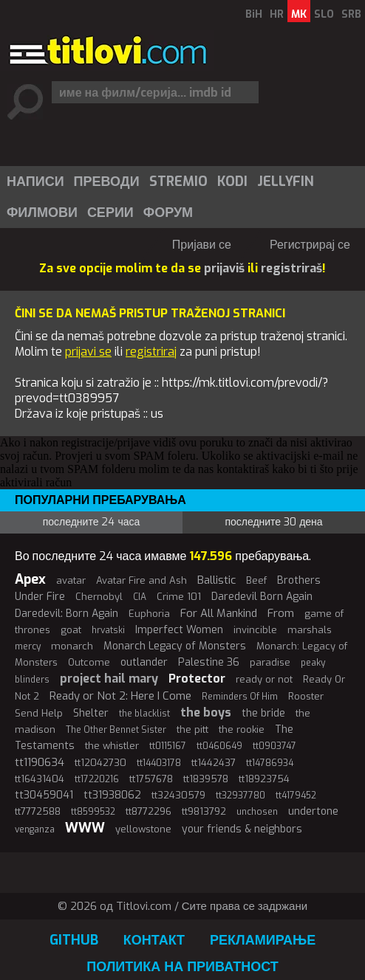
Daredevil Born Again (262, 597)
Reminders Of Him (240, 697)
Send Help (39, 713)
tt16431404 (40, 779)
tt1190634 (40, 762)
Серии (110, 213)
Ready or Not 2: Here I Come (120, 696)
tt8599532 (93, 812)
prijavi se (88, 352)
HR (277, 14)
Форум (168, 213)
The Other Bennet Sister (116, 730)
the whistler (112, 746)
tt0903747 (274, 746)
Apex (30, 579)
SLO (324, 14)
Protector (197, 679)
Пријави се (202, 245)
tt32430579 (178, 795)
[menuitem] (35, 182)
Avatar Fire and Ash (141, 580)
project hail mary (109, 679)
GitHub (74, 940)
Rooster (306, 696)
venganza (35, 829)
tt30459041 (44, 795)
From (281, 613)
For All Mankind (219, 613)
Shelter (91, 713)
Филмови (42, 213)
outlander (144, 662)
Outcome (89, 662)
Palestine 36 (209, 662)
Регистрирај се (310, 245)
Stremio (178, 182)
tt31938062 (112, 795)
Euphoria (149, 614)
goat (71, 630)
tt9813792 (204, 811)
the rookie (242, 729)
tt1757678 (151, 779)
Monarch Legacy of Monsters (175, 646)
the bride (263, 713)
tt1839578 (206, 779)
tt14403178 (159, 763)
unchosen (257, 812)
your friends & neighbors (242, 829)
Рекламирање (263, 940)
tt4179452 (296, 796)
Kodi (232, 182)
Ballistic (216, 580)
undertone (313, 811)
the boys (206, 712)
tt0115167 (168, 746)
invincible (255, 630)
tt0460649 (219, 746)
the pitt (192, 729)
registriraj (151, 352)
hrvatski (108, 630)
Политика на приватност (182, 967)
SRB (351, 14)
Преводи (107, 182)
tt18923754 (264, 779)
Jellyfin (286, 182)
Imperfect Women (179, 630)
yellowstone (143, 829)
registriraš (291, 268)
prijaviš (224, 268)
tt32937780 (241, 796)
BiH (254, 14)
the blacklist (144, 714)
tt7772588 (38, 811)
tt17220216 (97, 779)
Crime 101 (179, 597)
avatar (71, 580)
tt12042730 (100, 763)
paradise (270, 662)
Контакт (154, 940)
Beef (256, 580)
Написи (35, 182)
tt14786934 (270, 763)
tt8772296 (149, 811)
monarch (72, 646)
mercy (28, 646)
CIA (140, 597)
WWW (85, 828)
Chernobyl (99, 597)
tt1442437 (214, 763)
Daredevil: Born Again (66, 614)
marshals (310, 630)
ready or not (264, 679)
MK (299, 14)
